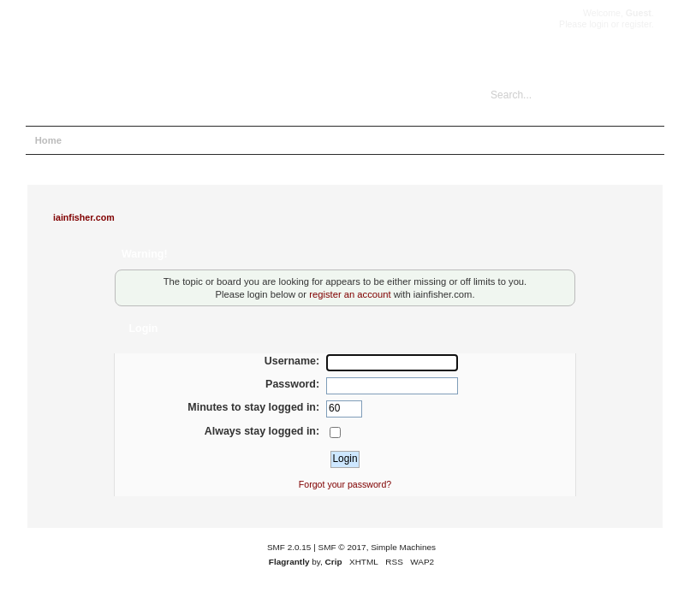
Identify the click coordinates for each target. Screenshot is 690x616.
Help (92, 140)
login (598, 24)
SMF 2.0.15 (289, 547)
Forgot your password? (345, 484)
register (636, 24)
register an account (350, 294)
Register (235, 140)
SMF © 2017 (342, 547)
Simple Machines (403, 547)
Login (185, 140)
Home (48, 140)
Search (138, 140)
